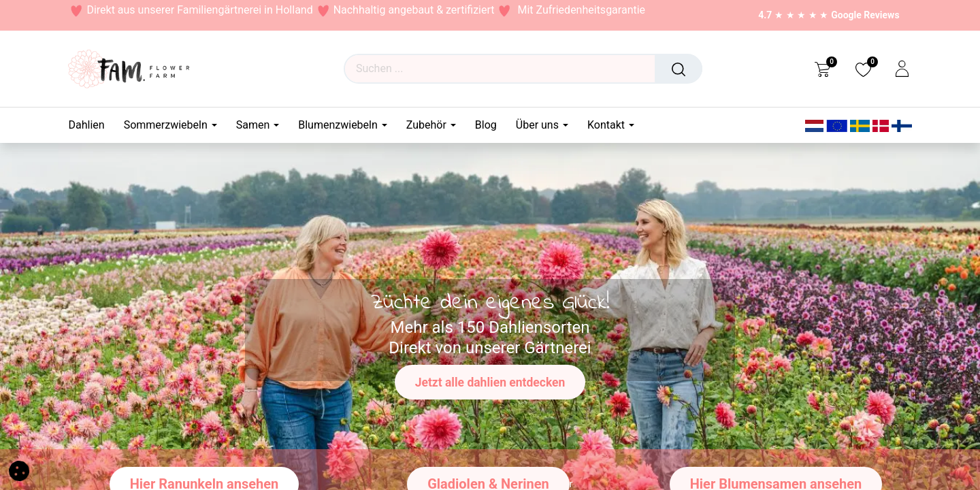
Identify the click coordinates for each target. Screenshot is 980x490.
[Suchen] (679, 69)
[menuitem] (92, 125)
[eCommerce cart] (822, 69)
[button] (19, 470)
